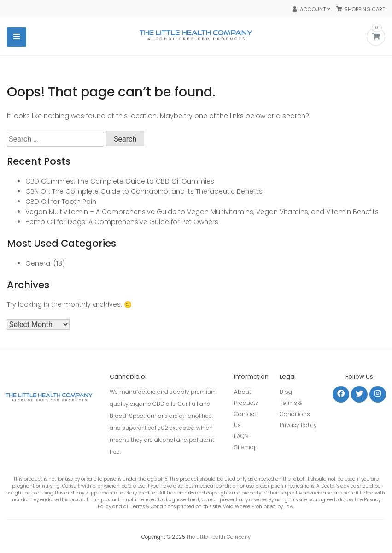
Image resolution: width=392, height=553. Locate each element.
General (38, 263)
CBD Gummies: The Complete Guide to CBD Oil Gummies (120, 181)
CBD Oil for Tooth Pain (61, 202)
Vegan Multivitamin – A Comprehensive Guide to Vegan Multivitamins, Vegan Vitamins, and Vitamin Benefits (202, 212)
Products (246, 403)
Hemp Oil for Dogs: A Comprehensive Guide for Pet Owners (122, 222)
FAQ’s (241, 436)
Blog (286, 392)
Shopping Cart (361, 9)
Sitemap (246, 447)
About (243, 392)
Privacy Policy (298, 425)
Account (311, 9)
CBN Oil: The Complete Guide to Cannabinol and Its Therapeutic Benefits (144, 191)
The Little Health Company (219, 537)
